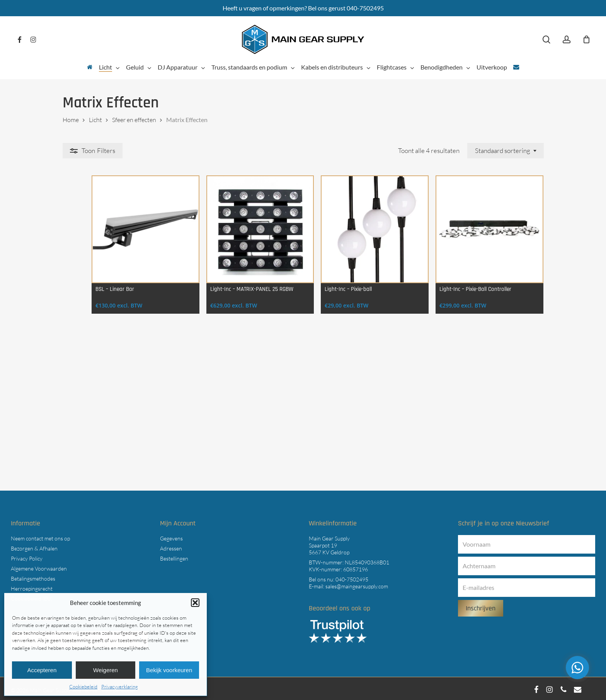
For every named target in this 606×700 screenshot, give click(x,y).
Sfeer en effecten (134, 120)
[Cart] (586, 39)
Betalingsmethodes (33, 576)
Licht (95, 120)
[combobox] (506, 151)
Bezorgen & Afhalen (34, 546)
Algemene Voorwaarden (39, 566)
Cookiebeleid (83, 686)
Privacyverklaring (120, 686)
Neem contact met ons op (40, 536)
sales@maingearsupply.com (357, 584)
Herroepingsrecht (32, 586)
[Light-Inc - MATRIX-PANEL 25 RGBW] (242, 233)
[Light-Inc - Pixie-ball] (364, 233)
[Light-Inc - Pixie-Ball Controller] (486, 233)
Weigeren (106, 670)
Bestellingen (174, 556)
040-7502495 (352, 577)
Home (71, 120)
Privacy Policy (27, 556)
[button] (195, 603)
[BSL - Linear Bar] (120, 233)
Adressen (171, 546)
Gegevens (171, 536)
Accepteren (42, 670)
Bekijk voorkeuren (169, 670)
